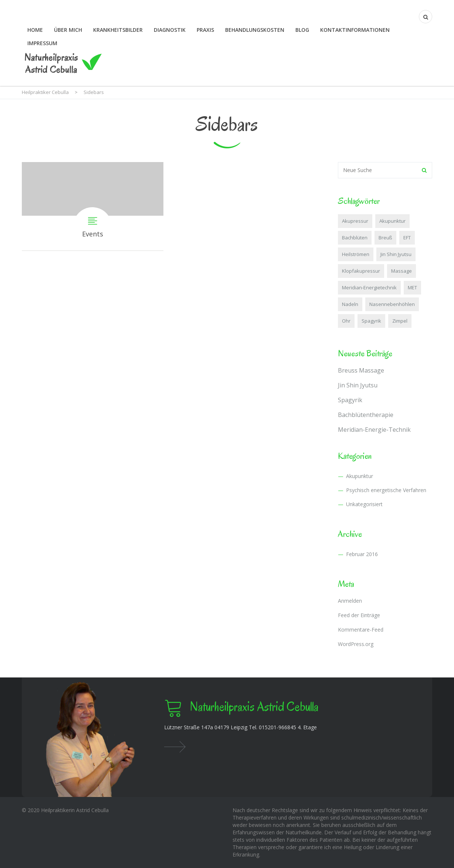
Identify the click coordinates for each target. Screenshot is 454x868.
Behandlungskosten (255, 30)
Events (93, 206)
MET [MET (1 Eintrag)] (412, 287)
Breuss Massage (361, 370)
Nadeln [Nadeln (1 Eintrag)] (350, 304)
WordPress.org (356, 644)
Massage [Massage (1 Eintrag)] (402, 271)
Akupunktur (360, 476)
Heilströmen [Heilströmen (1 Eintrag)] (356, 254)
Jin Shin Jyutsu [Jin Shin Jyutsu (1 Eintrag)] (396, 254)
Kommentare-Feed (361, 630)
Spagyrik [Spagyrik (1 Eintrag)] (371, 321)
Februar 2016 (362, 554)
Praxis (205, 30)
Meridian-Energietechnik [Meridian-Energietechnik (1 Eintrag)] (369, 287)
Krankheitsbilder (118, 30)
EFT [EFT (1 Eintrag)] (407, 238)
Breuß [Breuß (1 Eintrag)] (385, 238)
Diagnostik (170, 30)
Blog (302, 30)
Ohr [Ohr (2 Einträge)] (346, 321)
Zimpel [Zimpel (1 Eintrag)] (400, 321)
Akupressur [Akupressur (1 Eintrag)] (355, 221)
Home (35, 30)
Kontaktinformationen (355, 30)
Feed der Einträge (359, 615)
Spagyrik (350, 400)
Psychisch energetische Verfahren (386, 490)
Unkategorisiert (364, 504)
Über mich (68, 30)
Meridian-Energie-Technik (374, 430)
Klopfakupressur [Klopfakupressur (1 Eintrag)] (361, 271)
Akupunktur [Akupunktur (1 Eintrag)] (392, 221)
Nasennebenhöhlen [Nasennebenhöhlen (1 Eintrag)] (392, 304)
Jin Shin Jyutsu (358, 385)
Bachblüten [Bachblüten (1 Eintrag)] (355, 238)
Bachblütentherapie (366, 415)
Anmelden (350, 601)
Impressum (42, 43)
